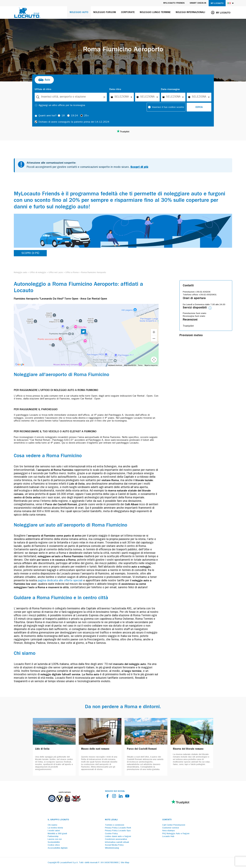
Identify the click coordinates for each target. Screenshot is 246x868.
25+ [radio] (86, 116)
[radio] (44, 80)
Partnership (53, 837)
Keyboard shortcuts (115, 365)
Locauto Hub (168, 837)
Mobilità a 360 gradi (57, 834)
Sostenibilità (54, 842)
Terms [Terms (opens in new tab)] (140, 365)
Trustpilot (188, 326)
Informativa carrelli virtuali (117, 842)
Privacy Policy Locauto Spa (118, 831)
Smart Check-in (198, 3)
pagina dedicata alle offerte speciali (60, 581)
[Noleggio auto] (21, 273)
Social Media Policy (114, 845)
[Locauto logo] (27, 13)
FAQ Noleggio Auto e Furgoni (176, 834)
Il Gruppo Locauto (58, 820)
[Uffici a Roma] (72, 273)
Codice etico (54, 845)
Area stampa (168, 831)
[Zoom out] (154, 338)
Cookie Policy (111, 834)
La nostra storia (55, 828)
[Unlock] (104, 97)
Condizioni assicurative (116, 839)
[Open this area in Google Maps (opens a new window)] (20, 364)
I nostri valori (54, 831)
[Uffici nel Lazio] (56, 273)
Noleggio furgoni (105, 13)
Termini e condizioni (115, 825)
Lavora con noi (55, 839)
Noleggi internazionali (190, 13)
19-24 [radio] (74, 116)
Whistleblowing (112, 848)
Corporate (128, 13)
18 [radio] (63, 116)
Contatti (167, 820)
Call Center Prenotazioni (174, 825)
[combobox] (71, 97)
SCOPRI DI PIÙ (30, 253)
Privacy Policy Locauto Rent (118, 828)
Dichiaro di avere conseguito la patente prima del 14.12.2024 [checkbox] (74, 122)
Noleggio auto (79, 13)
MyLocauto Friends (174, 3)
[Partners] (64, 804)
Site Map (125, 863)
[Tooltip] (36, 116)
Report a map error (151, 365)
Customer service (171, 828)
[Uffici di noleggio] (38, 273)
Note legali (111, 820)
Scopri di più (139, 167)
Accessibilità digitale (58, 848)
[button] (83, 332)
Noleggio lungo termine (155, 13)
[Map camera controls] (154, 360)
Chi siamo (52, 825)
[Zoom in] (154, 332)
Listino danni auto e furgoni (118, 837)
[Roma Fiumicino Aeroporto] (94, 273)
